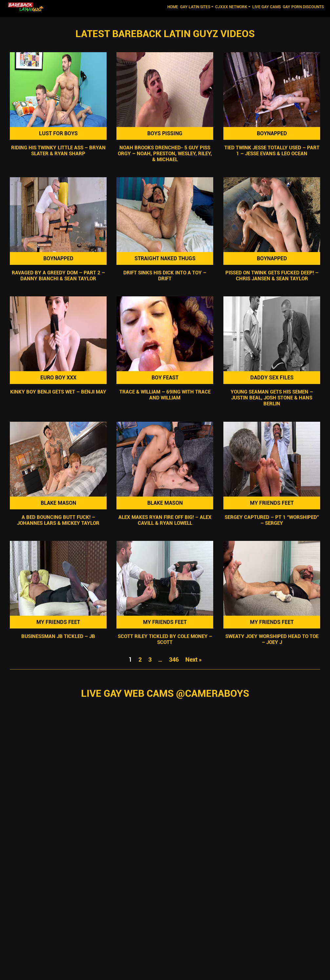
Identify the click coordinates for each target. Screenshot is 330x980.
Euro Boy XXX (58, 378)
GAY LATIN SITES (195, 7)
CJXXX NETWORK (231, 7)
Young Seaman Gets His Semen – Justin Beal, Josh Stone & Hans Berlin (272, 398)
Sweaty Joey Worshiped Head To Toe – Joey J (272, 639)
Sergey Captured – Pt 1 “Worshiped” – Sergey (272, 520)
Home (173, 6)
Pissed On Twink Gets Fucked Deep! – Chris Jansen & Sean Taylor (272, 276)
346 (174, 660)
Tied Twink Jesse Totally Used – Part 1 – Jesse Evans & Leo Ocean (272, 151)
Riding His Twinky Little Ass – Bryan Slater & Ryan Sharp (58, 151)
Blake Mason (58, 503)
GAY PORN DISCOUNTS (303, 7)
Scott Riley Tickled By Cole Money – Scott (165, 639)
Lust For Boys (58, 133)
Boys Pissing (165, 133)
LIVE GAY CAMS (267, 7)
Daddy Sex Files (272, 378)
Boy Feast (165, 378)
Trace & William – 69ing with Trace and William (165, 395)
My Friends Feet (272, 503)
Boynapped (272, 133)
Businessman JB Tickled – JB (58, 636)
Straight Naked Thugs (165, 258)
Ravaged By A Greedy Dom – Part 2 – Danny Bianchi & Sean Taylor (58, 276)
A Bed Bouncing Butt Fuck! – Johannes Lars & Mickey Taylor (58, 520)
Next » (194, 660)
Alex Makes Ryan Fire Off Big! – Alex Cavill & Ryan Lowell (165, 520)
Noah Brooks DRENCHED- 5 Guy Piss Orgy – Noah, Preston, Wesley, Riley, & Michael (165, 154)
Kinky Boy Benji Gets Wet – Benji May (58, 392)
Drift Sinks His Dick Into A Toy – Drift (165, 276)
